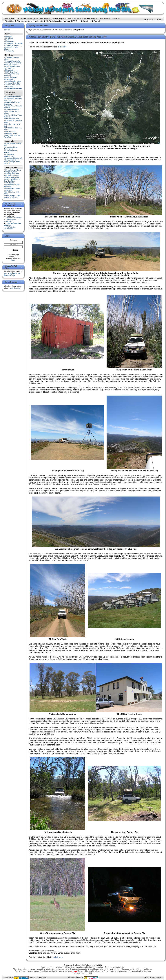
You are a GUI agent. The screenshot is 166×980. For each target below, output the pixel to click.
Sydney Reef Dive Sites (37, 18)
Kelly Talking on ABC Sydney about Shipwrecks (12, 68)
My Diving (9, 38)
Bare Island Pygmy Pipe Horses (12, 148)
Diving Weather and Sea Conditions (12, 180)
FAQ (7, 40)
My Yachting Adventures (57, 21)
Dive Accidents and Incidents (30, 21)
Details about (10, 221)
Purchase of (14, 218)
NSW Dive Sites (79, 18)
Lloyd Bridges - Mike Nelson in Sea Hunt (12, 197)
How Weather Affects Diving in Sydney (12, 171)
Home (7, 18)
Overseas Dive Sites (13, 83)
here (13, 260)
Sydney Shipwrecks (60, 18)
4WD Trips (75, 21)
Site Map (9, 190)
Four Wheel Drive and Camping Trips (12, 274)
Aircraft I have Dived (13, 85)
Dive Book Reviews (13, 188)
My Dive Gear (11, 132)
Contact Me (18, 18)
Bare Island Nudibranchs (9, 155)
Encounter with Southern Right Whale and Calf (12, 162)
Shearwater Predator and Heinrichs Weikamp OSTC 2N (13, 99)
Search (97, 21)
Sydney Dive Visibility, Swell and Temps (13, 64)
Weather (87, 21)
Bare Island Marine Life (14, 158)
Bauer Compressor (12, 110)
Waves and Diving (12, 177)
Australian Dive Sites (98, 18)
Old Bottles (10, 87)
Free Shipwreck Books (14, 88)
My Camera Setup (12, 119)
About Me (9, 36)
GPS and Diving (11, 133)
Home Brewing (14, 288)
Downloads (10, 42)
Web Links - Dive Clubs (14, 44)
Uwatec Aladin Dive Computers (12, 103)
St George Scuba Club (14, 45)
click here (62, 47)
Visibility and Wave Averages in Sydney (12, 175)
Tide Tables (10, 183)
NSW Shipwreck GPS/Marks (11, 78)
